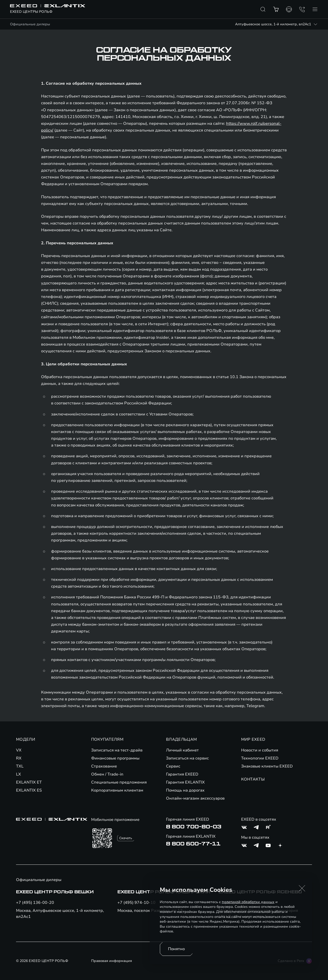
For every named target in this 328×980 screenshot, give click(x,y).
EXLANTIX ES (29, 790)
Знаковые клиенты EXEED (267, 766)
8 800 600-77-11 (193, 844)
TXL (20, 766)
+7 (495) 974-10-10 (136, 903)
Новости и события (260, 750)
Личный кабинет (182, 750)
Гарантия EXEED (182, 774)
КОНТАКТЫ (253, 779)
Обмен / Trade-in (107, 774)
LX (19, 774)
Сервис (173, 766)
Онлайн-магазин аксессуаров (195, 798)
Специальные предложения (119, 782)
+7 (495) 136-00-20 (35, 903)
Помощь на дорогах (185, 790)
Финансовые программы (115, 758)
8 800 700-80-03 (194, 827)
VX (19, 750)
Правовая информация (112, 961)
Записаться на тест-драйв (117, 750)
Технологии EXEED (260, 758)
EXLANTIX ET (29, 782)
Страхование (104, 766)
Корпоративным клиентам (117, 790)
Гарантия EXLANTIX (185, 782)
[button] (302, 888)
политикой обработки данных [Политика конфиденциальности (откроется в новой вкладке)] (248, 902)
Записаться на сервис (187, 758)
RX (19, 758)
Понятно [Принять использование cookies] (176, 949)
